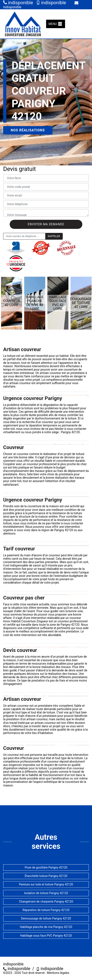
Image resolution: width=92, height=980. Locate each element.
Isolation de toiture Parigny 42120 (46, 893)
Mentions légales (58, 973)
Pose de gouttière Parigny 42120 (46, 867)
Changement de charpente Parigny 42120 (46, 902)
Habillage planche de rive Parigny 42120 (46, 927)
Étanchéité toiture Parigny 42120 (46, 876)
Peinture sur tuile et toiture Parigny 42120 (46, 884)
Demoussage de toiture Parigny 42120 (46, 918)
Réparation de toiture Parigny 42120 (46, 910)
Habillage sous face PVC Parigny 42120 (46, 936)
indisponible (18, 3)
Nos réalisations (28, 130)
